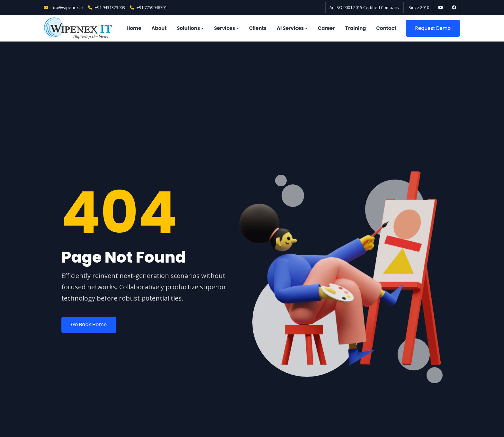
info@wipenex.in (63, 7)
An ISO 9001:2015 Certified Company (364, 7)
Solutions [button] (188, 28)
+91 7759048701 (148, 7)
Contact (387, 28)
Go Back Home (89, 325)
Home (134, 28)
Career (326, 28)
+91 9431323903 (107, 7)
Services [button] (225, 28)
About (159, 28)
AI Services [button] (290, 28)
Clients (258, 28)
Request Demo (433, 28)
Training (356, 28)
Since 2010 (419, 7)
